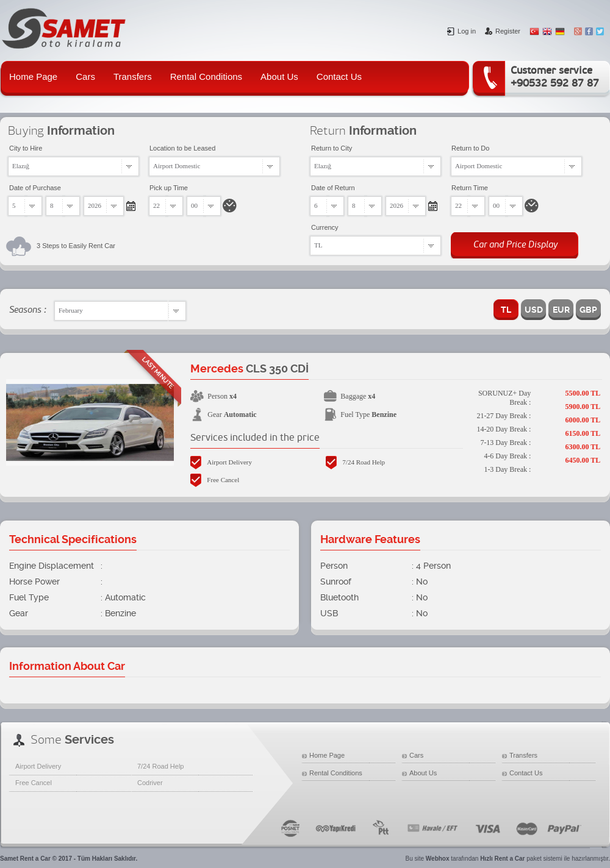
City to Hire (26, 148)
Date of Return (333, 188)
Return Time (470, 188)
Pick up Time (169, 188)
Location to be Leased (182, 148)
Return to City (332, 148)
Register (503, 31)
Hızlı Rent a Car (502, 859)
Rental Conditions (206, 76)
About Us (279, 76)
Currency (325, 227)
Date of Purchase (35, 188)
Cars (85, 76)
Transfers (133, 76)
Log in (461, 31)
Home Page (33, 76)
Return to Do (470, 148)
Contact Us (339, 76)
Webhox (438, 859)
